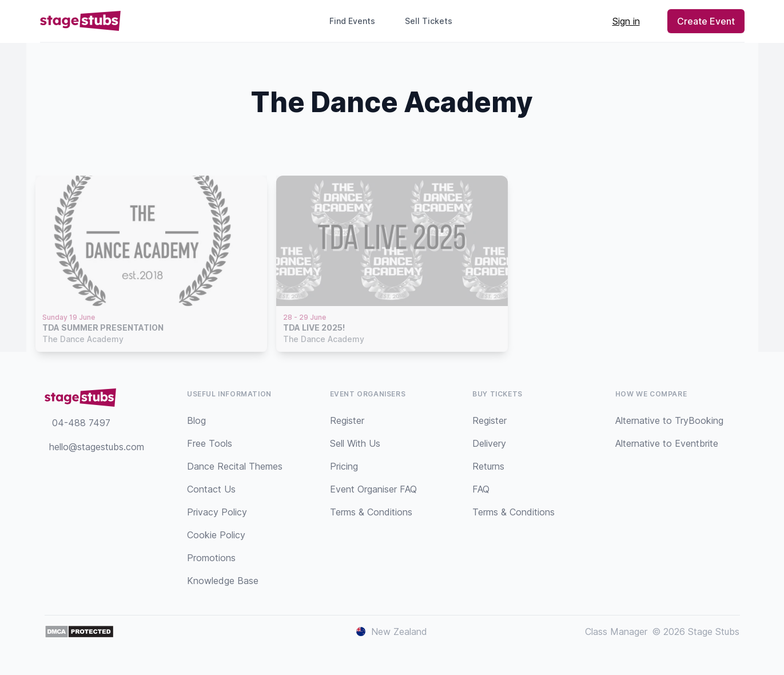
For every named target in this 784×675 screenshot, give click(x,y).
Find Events (352, 21)
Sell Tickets (433, 21)
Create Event (706, 21)
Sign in (626, 21)
